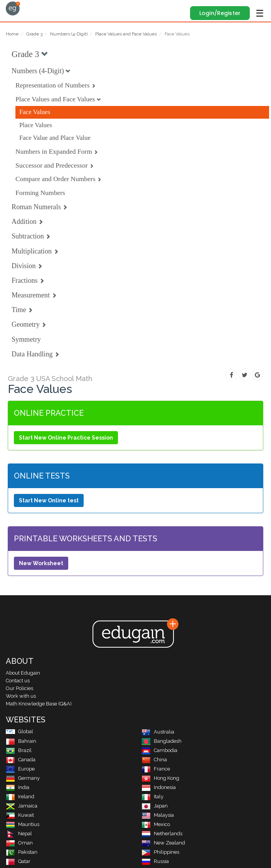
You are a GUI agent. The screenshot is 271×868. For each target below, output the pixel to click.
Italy (152, 797)
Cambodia (159, 750)
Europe (20, 769)
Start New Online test (49, 500)
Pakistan (22, 852)
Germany (23, 778)
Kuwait (20, 815)
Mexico (156, 824)
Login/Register (220, 13)
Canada (21, 760)
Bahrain (21, 741)
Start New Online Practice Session (66, 438)
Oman (19, 843)
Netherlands (162, 834)
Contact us (18, 681)
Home (12, 34)
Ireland (20, 797)
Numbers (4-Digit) (69, 34)
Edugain (13, 8)
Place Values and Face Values (126, 34)
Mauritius (23, 824)
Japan (155, 806)
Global (19, 731)
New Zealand (163, 843)
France (156, 769)
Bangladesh (162, 741)
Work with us (21, 696)
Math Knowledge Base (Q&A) (39, 704)
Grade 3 (34, 34)
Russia (155, 861)
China (154, 760)
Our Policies (19, 688)
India (18, 787)
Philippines (160, 852)
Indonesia (159, 787)
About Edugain (23, 673)
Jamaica (22, 806)
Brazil (19, 750)
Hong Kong (160, 778)
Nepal (19, 834)
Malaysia (158, 815)
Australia (158, 732)
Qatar (18, 861)
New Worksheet (41, 563)
